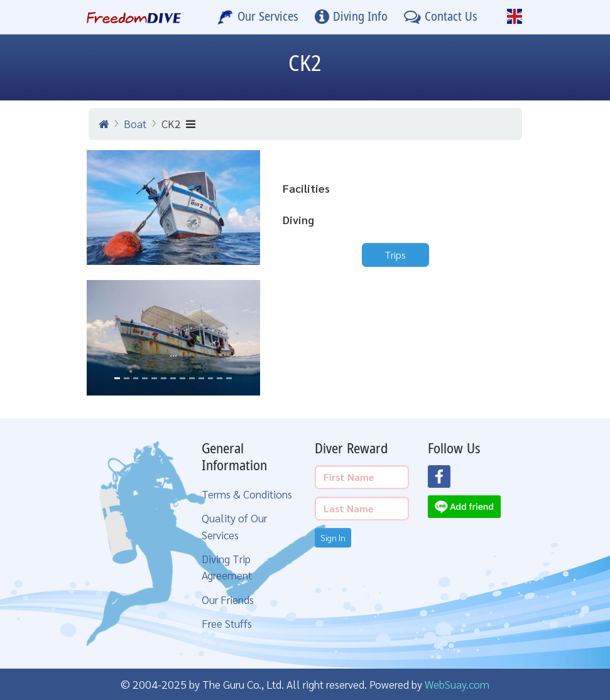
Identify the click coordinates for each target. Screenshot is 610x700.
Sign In (333, 537)
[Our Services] (258, 17)
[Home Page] (134, 17)
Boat (135, 123)
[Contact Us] (441, 17)
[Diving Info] (351, 17)
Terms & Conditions (247, 494)
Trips (395, 255)
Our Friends (228, 599)
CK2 (178, 123)
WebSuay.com (457, 684)
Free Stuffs (227, 623)
